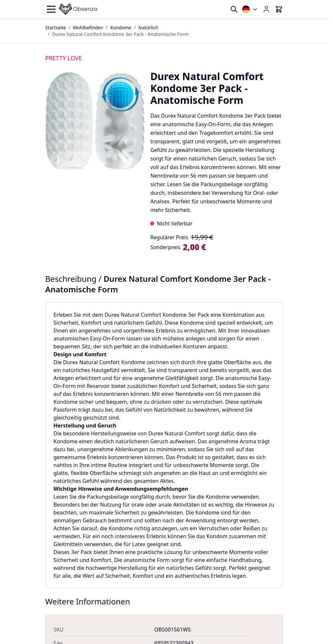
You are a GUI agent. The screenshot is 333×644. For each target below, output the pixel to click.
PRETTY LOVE (64, 58)
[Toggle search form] (234, 9)
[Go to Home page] (78, 9)
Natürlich (148, 28)
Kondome (121, 28)
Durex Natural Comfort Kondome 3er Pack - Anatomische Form (120, 34)
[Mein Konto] (266, 9)
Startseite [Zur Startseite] (56, 28)
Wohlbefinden (88, 28)
